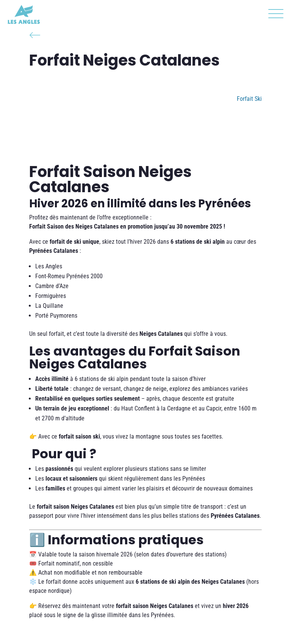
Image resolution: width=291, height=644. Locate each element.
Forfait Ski (249, 99)
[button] (274, 15)
